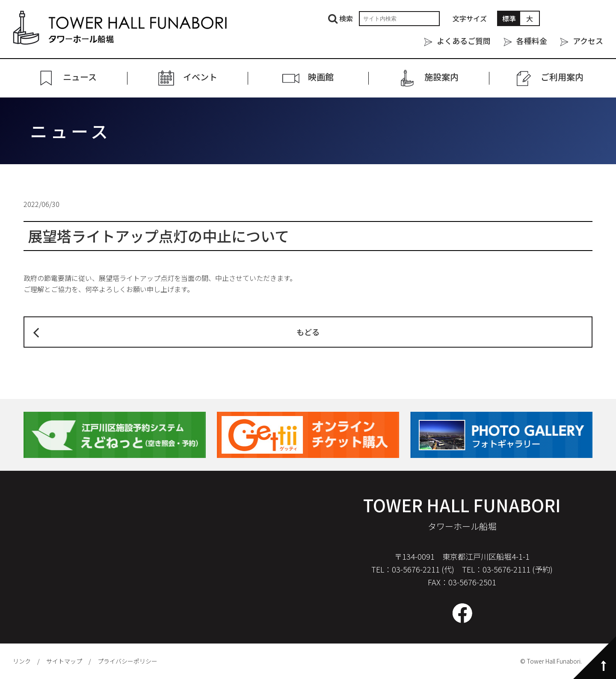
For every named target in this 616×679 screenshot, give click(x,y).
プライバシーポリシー (127, 661)
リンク (22, 661)
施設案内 (441, 77)
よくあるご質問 (464, 41)
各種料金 (532, 41)
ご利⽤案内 (562, 77)
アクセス (588, 41)
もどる (308, 332)
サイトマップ (64, 661)
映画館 (321, 77)
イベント (200, 77)
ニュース (80, 77)
